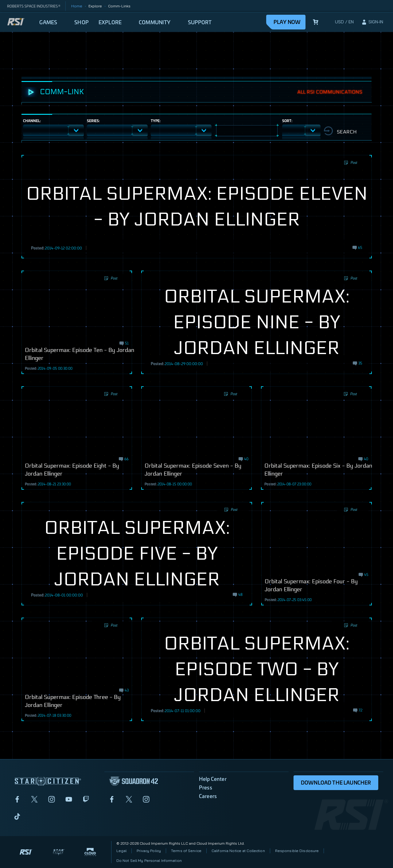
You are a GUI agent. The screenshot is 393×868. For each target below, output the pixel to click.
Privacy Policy (149, 851)
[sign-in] (372, 22)
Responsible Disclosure (297, 851)
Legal (122, 851)
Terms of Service (186, 851)
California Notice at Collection (238, 851)
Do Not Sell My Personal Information (149, 860)
